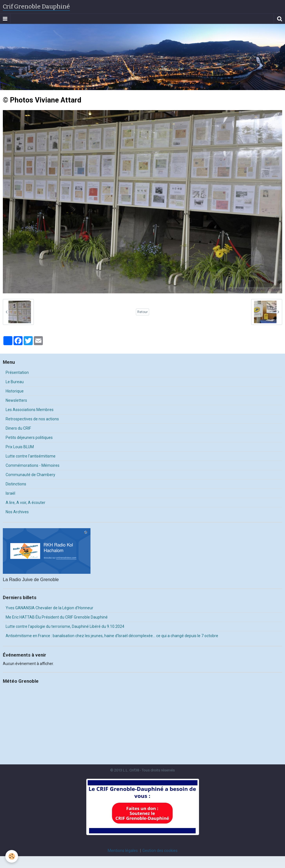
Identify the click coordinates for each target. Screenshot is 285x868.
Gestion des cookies (160, 851)
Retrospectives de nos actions (32, 419)
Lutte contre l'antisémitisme (31, 456)
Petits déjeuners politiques (29, 438)
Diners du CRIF (18, 428)
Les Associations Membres (30, 410)
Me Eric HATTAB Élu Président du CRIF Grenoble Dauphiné (57, 617)
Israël (10, 493)
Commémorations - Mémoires (33, 465)
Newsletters (16, 400)
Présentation (17, 372)
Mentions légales (123, 851)
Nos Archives (17, 512)
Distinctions (16, 484)
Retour (142, 312)
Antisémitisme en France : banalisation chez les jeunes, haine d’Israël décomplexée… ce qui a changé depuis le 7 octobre (112, 636)
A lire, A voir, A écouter (26, 503)
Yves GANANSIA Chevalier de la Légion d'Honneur (49, 608)
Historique (15, 391)
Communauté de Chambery (30, 475)
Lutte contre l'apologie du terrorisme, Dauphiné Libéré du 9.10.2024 (65, 626)
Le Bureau (15, 382)
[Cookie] (12, 856)
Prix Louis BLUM (20, 447)
